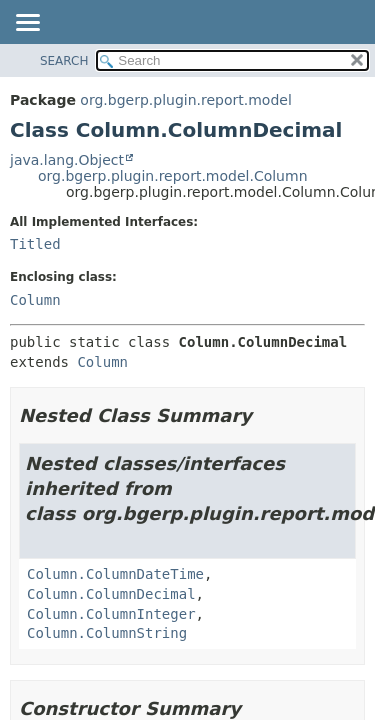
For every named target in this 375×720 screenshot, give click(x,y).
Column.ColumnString (107, 633)
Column (35, 300)
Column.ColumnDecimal (111, 594)
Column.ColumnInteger (111, 614)
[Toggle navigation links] (27, 24)
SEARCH (64, 61)
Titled (35, 244)
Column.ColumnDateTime (115, 574)
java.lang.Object (67, 160)
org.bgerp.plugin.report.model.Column (173, 176)
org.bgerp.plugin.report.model (185, 100)
